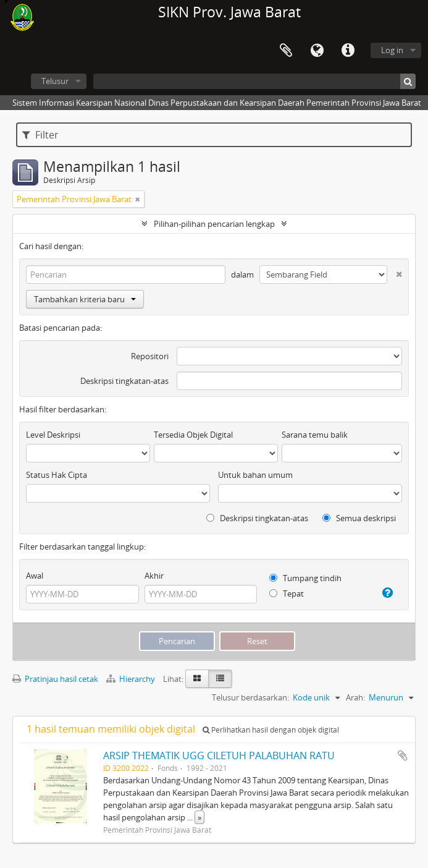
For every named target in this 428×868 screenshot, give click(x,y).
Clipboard (286, 51)
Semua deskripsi (359, 518)
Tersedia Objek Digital (193, 435)
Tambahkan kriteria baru (85, 299)
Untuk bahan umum (255, 475)
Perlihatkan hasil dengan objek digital (271, 730)
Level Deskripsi (53, 435)
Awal (35, 576)
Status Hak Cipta (57, 475)
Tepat (287, 594)
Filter (40, 135)
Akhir (154, 576)
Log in (392, 50)
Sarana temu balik (315, 435)
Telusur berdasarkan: (250, 697)
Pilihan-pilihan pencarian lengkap (214, 224)
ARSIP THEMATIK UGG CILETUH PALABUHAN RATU (219, 755)
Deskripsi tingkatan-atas (124, 381)
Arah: (355, 697)
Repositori (150, 356)
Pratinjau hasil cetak (55, 679)
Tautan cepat (348, 51)
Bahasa (317, 51)
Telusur (55, 81)
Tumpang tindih (305, 578)
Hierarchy (132, 679)
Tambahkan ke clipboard (403, 755)
